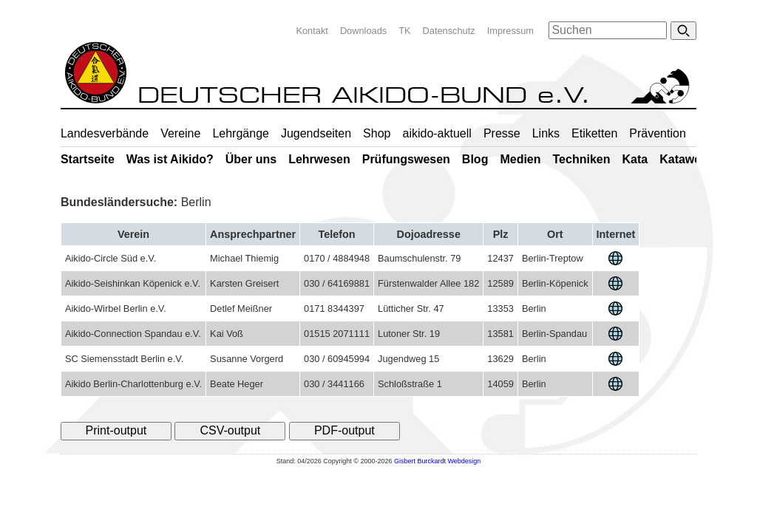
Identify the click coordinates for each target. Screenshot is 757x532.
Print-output (116, 430)
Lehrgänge (241, 133)
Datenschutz (449, 31)
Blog (475, 159)
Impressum (510, 31)
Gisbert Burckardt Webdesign (437, 461)
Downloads (363, 31)
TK (404, 31)
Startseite (88, 159)
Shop (377, 133)
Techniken (582, 159)
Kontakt (312, 31)
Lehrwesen (319, 159)
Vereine (180, 133)
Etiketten (594, 133)
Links (546, 133)
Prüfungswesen (406, 159)
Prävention (658, 133)
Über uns (251, 159)
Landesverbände (105, 133)
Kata (635, 159)
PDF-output (344, 430)
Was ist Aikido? (170, 159)
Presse (502, 133)
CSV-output (230, 430)
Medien (520, 159)
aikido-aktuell (437, 133)
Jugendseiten (316, 133)
